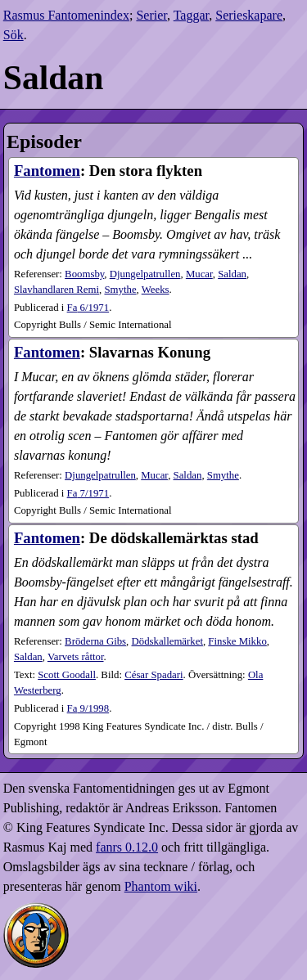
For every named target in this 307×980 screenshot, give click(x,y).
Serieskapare (249, 15)
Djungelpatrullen (145, 274)
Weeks (156, 290)
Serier (151, 15)
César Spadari (153, 675)
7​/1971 (88, 493)
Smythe (120, 290)
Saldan (232, 274)
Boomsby (84, 274)
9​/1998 (88, 708)
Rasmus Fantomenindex (66, 15)
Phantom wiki (161, 886)
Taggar (192, 15)
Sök (14, 35)
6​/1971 (88, 308)
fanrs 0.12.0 (127, 847)
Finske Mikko (237, 641)
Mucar (199, 274)
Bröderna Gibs (95, 641)
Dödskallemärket (167, 641)
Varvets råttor (76, 657)
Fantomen (47, 171)
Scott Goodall (67, 675)
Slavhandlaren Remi (56, 290)
